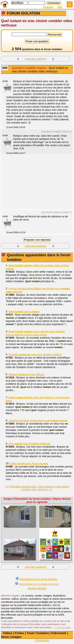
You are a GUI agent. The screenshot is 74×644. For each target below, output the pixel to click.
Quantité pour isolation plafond (35, 354)
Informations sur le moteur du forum (37, 584)
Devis (5, 637)
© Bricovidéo (42, 640)
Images (17, 637)
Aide (60, 7)
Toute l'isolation (38, 633)
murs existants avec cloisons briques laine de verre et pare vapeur (35, 333)
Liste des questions (36, 59)
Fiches (20, 633)
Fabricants (59, 633)
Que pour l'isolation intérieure (29, 443)
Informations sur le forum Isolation (37, 579)
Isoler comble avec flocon (29, 463)
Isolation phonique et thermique (38, 420)
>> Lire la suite (61, 627)
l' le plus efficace (26, 374)
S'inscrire (48, 7)
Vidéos (7, 633)
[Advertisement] (35, 185)
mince (24, 311)
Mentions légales (37, 588)
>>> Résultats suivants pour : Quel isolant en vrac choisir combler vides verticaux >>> (37, 488)
